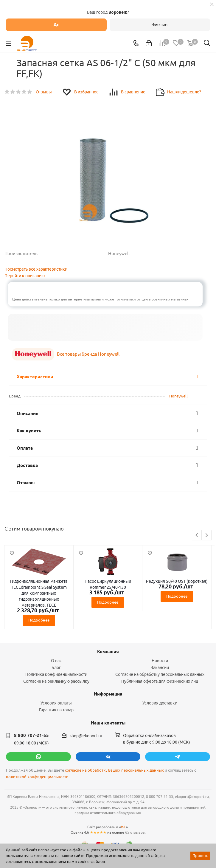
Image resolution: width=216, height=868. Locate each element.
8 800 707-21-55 (31, 736)
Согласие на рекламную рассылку (56, 681)
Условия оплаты (56, 703)
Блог (56, 667)
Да (56, 25)
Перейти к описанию (25, 276)
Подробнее (39, 620)
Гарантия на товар (56, 710)
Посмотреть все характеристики (36, 269)
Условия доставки (160, 703)
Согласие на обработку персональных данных (160, 674)
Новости (160, 661)
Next (207, 535)
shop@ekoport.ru (86, 736)
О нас (56, 661)
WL (123, 827)
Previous (197, 535)
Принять (200, 855)
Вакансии (160, 667)
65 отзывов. (135, 832)
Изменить (160, 25)
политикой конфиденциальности (37, 777)
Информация (108, 694)
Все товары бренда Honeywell (88, 354)
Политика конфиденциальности (56, 674)
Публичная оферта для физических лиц (160, 681)
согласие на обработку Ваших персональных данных (114, 770)
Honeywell (178, 396)
